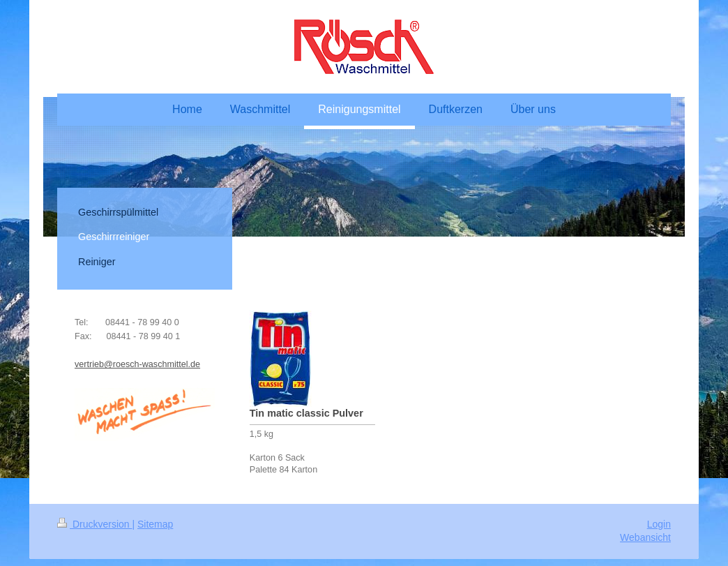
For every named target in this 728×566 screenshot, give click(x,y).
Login (659, 524)
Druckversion (94, 524)
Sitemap (155, 524)
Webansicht (645, 537)
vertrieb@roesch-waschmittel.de (137, 364)
